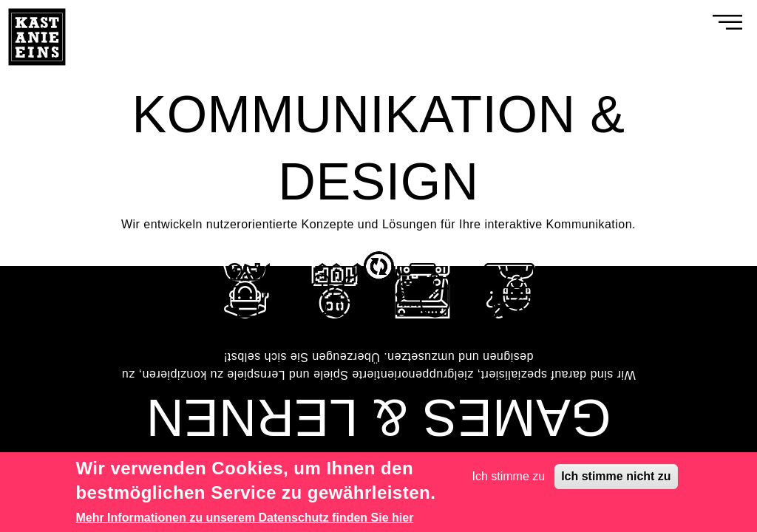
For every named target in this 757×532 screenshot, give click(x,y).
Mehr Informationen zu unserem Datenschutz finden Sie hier (244, 518)
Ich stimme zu (509, 476)
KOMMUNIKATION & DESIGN (378, 148)
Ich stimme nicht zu (616, 476)
